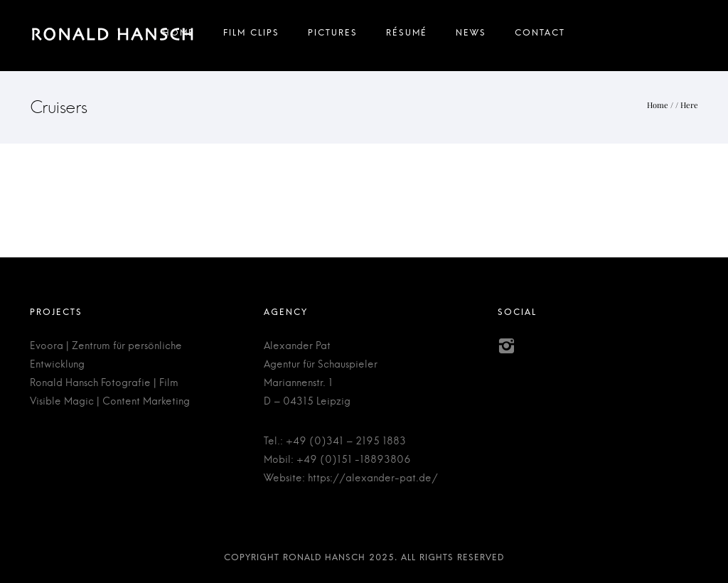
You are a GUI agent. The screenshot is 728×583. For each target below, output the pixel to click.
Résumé (407, 36)
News (471, 36)
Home (179, 36)
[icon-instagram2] (506, 347)
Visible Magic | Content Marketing (110, 402)
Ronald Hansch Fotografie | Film (104, 383)
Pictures (333, 36)
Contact (540, 36)
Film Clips (251, 36)
